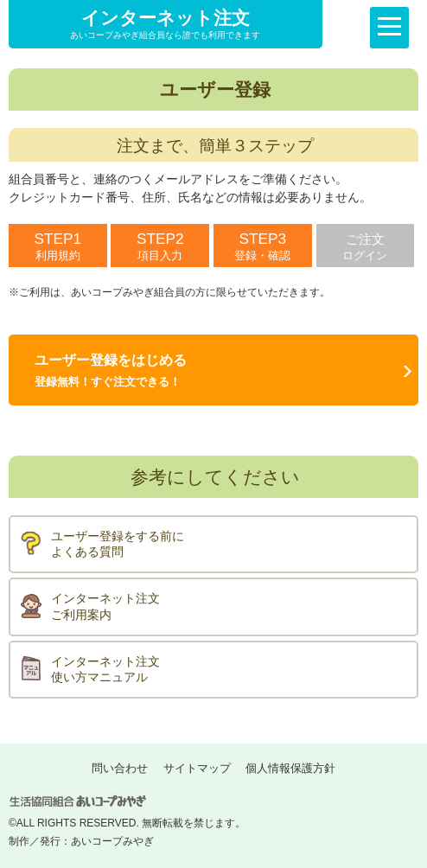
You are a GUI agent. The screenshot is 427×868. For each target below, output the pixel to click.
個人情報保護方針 (290, 768)
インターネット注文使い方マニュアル (105, 670)
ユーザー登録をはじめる (111, 370)
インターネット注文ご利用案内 (105, 606)
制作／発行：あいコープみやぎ (81, 841)
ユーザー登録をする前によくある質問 (118, 544)
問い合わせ (120, 768)
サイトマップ (197, 768)
